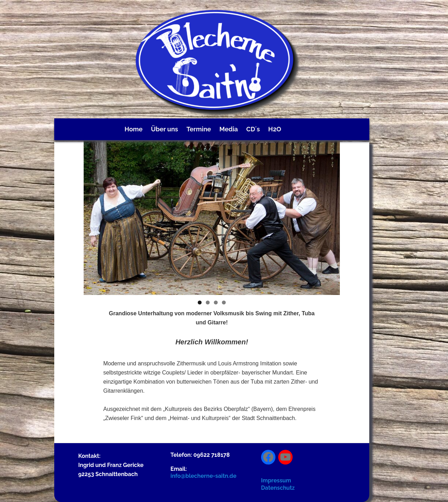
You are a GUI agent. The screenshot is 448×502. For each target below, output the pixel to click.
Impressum (276, 480)
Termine (199, 129)
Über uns (164, 129)
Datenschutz (278, 488)
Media (229, 129)
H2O (275, 129)
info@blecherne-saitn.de (203, 476)
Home (134, 129)
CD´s (253, 129)
